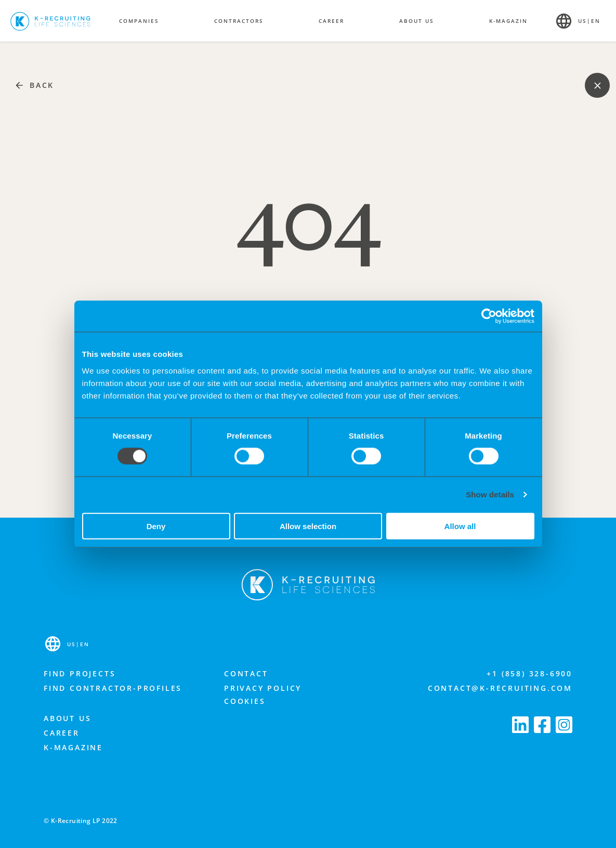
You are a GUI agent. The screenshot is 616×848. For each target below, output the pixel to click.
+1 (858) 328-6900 (529, 673)
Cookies (245, 701)
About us (67, 718)
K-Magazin (508, 21)
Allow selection (308, 526)
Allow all (460, 526)
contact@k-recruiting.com (500, 688)
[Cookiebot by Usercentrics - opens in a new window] (489, 316)
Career (62, 733)
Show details (490, 494)
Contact (246, 673)
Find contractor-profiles (113, 688)
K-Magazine (73, 747)
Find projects (80, 673)
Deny (156, 526)
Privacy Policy (263, 688)
